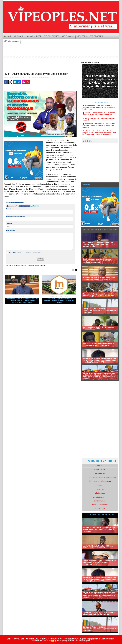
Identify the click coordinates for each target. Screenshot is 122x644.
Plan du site (47, 641)
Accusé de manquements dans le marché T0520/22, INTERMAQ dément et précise (59, 301)
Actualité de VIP (34, 36)
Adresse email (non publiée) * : (17, 216)
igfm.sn (100, 485)
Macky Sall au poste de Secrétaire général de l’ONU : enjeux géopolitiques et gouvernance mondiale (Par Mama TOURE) (100, 360)
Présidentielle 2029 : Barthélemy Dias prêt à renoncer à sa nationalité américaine (99, 278)
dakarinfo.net (100, 473)
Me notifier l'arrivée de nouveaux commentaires (25, 253)
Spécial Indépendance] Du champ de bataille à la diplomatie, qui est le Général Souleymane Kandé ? (99, 563)
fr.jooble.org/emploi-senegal (100, 481)
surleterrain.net (100, 501)
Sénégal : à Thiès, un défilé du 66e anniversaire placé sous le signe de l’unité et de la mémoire (99, 310)
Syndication (58, 641)
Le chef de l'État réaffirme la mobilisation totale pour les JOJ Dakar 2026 (98, 547)
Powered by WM (85, 641)
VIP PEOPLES (97, 36)
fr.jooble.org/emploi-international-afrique (100, 477)
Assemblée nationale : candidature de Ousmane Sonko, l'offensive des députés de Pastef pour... (22, 301)
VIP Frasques (68, 36)
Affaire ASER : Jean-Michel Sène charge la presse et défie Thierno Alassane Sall (99, 345)
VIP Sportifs (19, 36)
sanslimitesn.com (100, 497)
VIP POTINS (82, 36)
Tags (77, 641)
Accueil (7, 36)
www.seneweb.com (100, 505)
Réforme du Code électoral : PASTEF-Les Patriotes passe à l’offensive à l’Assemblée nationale (99, 127)
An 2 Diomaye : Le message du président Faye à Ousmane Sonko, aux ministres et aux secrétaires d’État (100, 244)
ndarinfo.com (100, 493)
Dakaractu (100, 465)
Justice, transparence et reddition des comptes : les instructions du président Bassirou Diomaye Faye (98, 261)
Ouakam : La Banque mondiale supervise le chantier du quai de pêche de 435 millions (99, 295)
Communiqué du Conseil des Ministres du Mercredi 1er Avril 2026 (98, 328)
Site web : (10, 223)
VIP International (12, 41)
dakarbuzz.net (100, 469)
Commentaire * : (12, 231)
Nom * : (9, 209)
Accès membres (37, 641)
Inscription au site (69, 641)
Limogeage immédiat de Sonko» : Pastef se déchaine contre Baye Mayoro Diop (99, 613)
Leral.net (100, 489)
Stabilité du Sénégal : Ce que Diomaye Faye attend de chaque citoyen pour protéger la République (99, 529)
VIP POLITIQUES (52, 36)
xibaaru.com (100, 509)
